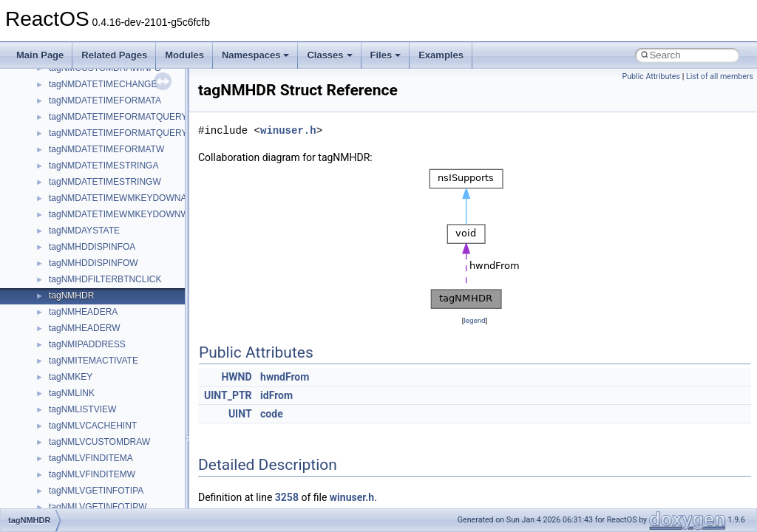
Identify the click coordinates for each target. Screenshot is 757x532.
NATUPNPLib (75, 323)
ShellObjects (74, 485)
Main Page (40, 55)
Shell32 (64, 469)
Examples (441, 55)
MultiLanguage (78, 307)
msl (56, 242)
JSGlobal (67, 128)
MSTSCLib (70, 258)
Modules (184, 55)
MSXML (65, 274)
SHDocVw (69, 453)
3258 (287, 497)
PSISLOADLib (77, 372)
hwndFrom (285, 377)
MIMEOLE (69, 160)
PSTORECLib (76, 388)
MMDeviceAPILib (83, 177)
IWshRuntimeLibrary (89, 112)
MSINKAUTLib (78, 225)
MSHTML (68, 193)
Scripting (66, 437)
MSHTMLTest (75, 209)
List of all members (720, 76)
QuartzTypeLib (78, 404)
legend (474, 320)
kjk (54, 144)
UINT (240, 414)
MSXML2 (67, 290)
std (55, 502)
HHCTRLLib (73, 79)
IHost (59, 95)
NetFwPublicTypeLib (89, 339)
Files (386, 55)
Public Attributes (651, 76)
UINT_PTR (228, 395)
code (272, 414)
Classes (329, 55)
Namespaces (256, 55)
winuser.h (288, 130)
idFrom (276, 395)
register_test (73, 420)
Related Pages (114, 55)
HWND (236, 377)
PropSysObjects (81, 355)
